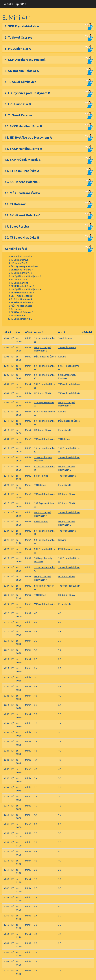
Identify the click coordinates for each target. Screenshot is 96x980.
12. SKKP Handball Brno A (23, 149)
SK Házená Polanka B (22, 302)
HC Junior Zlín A (19, 263)
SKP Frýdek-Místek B (22, 296)
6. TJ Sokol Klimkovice (21, 82)
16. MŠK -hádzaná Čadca (22, 193)
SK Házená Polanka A (22, 270)
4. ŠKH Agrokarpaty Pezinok (25, 60)
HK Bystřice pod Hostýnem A (26, 289)
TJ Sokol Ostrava (20, 260)
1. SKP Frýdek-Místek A (22, 26)
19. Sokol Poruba (17, 226)
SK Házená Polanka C (22, 312)
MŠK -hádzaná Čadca (22, 306)
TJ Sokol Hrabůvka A (22, 299)
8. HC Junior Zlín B (18, 104)
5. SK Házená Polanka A (22, 71)
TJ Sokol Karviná (19, 283)
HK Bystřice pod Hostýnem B (26, 276)
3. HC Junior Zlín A (18, 49)
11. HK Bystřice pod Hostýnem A (28, 137)
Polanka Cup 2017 (14, 4)
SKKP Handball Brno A (22, 293)
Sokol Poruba (18, 316)
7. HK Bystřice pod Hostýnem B (27, 93)
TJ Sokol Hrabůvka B (22, 319)
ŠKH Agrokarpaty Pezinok (24, 266)
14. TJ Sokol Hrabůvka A (22, 171)
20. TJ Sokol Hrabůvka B (22, 237)
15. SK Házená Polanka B (23, 182)
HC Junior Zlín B (19, 279)
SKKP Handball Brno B (22, 286)
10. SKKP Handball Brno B (23, 126)
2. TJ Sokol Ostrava (19, 37)
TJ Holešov (17, 309)
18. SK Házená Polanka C (23, 215)
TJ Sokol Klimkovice (21, 273)
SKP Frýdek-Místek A (22, 256)
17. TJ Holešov (15, 204)
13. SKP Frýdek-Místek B (23, 160)
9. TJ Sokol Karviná (18, 115)
